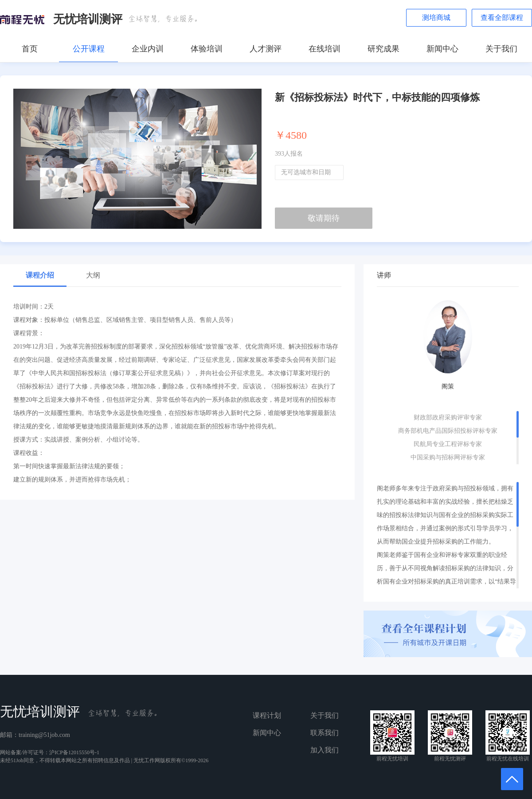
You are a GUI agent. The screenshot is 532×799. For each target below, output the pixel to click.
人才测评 (266, 49)
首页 (30, 49)
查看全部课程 (502, 18)
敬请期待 (324, 218)
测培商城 (436, 18)
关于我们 (501, 49)
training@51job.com (44, 735)
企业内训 (148, 49)
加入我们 (325, 750)
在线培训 (325, 49)
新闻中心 (442, 49)
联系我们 (325, 733)
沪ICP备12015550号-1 (74, 752)
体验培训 (207, 49)
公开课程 (89, 49)
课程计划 (267, 715)
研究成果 (383, 49)
